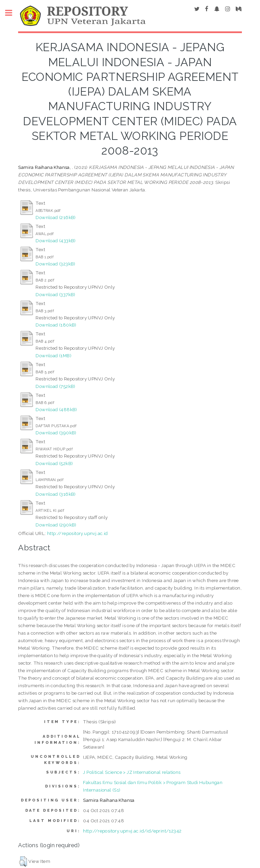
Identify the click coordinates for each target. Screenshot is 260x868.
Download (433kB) (56, 241)
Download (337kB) (55, 294)
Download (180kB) (56, 325)
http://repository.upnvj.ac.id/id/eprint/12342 (132, 831)
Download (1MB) (53, 356)
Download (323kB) (55, 264)
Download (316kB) (56, 494)
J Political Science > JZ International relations (132, 772)
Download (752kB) (55, 386)
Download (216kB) (56, 217)
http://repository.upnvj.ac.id (78, 533)
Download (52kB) (54, 463)
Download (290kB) (56, 525)
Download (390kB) (56, 433)
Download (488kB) (56, 409)
